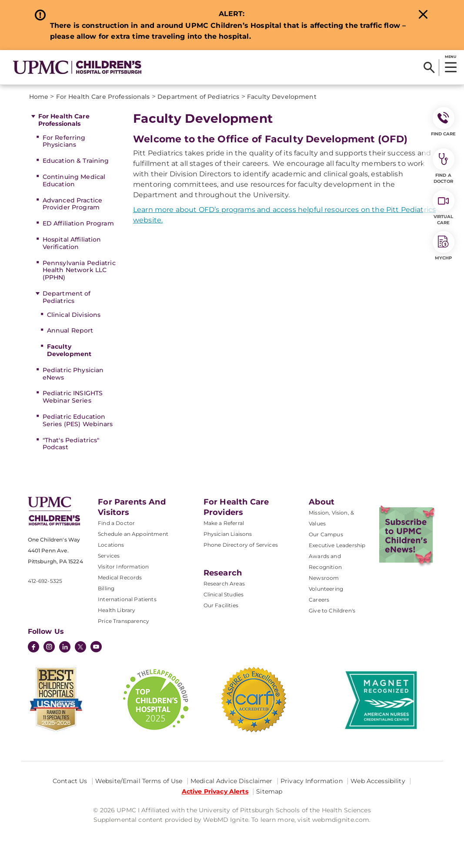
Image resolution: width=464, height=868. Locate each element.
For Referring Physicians (64, 141)
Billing (106, 588)
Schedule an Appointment (133, 534)
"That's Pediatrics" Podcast (71, 444)
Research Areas (224, 584)
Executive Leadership (337, 545)
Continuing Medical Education (74, 180)
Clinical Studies (224, 594)
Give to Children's (332, 611)
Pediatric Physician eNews (73, 374)
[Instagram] (49, 648)
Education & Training (76, 161)
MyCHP (444, 246)
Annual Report (70, 330)
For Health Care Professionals (64, 120)
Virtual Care (444, 208)
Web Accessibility (378, 781)
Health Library (117, 610)
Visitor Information (123, 567)
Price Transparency (124, 621)
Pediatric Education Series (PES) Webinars (78, 420)
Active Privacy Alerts (215, 791)
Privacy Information (312, 781)
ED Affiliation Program (78, 223)
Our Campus (326, 534)
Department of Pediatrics (67, 297)
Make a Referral (224, 523)
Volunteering (326, 589)
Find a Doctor (116, 523)
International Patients (127, 599)
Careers (319, 600)
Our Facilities (221, 605)
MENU (450, 57)
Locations (111, 545)
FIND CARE (444, 122)
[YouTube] (96, 648)
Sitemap (269, 791)
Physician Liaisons (228, 534)
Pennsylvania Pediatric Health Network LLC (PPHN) (79, 270)
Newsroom (324, 578)
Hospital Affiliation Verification (72, 243)
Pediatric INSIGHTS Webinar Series (73, 397)
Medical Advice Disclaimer (232, 781)
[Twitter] (80, 647)
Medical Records (120, 577)
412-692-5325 (45, 581)
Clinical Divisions (74, 315)
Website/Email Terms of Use (139, 781)
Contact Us (70, 781)
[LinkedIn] (65, 648)
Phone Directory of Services (241, 545)
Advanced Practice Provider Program (72, 204)
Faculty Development (69, 350)
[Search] (429, 67)
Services (109, 556)
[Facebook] (33, 648)
